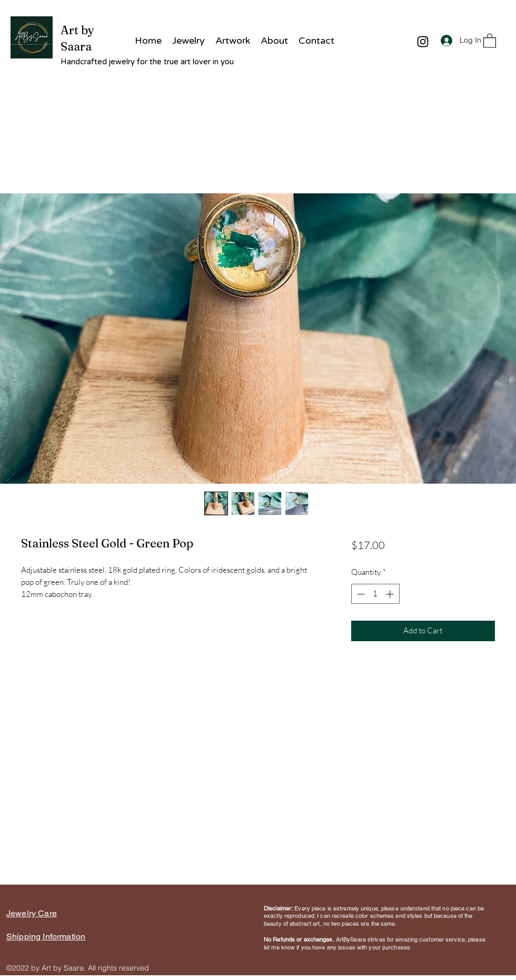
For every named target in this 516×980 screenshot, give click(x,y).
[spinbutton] (375, 594)
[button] (490, 40)
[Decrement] (360, 594)
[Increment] (391, 594)
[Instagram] (423, 42)
